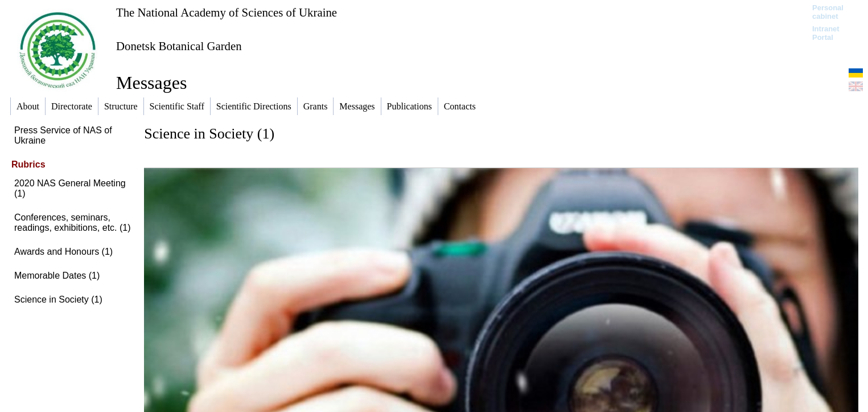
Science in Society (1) (58, 299)
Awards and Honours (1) (63, 252)
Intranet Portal (826, 33)
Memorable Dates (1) (57, 276)
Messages (151, 83)
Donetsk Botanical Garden (179, 46)
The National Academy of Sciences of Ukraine (227, 12)
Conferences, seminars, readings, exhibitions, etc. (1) (73, 223)
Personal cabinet (828, 12)
